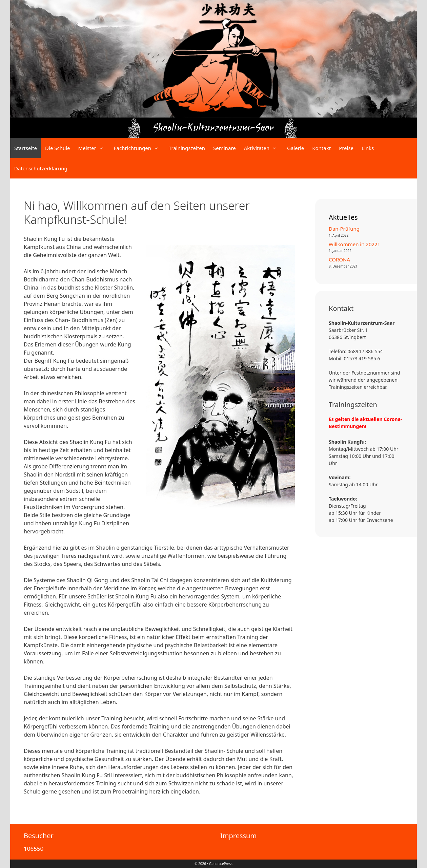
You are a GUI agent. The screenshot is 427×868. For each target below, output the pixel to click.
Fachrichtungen (139, 148)
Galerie (296, 148)
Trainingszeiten (187, 148)
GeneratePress (221, 864)
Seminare (225, 148)
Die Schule (58, 148)
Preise (346, 148)
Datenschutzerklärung (41, 168)
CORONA (339, 259)
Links (368, 148)
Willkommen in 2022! (354, 244)
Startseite (26, 148)
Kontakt (321, 148)
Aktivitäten (263, 148)
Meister (94, 148)
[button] (103, 148)
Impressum (238, 836)
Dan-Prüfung (344, 229)
